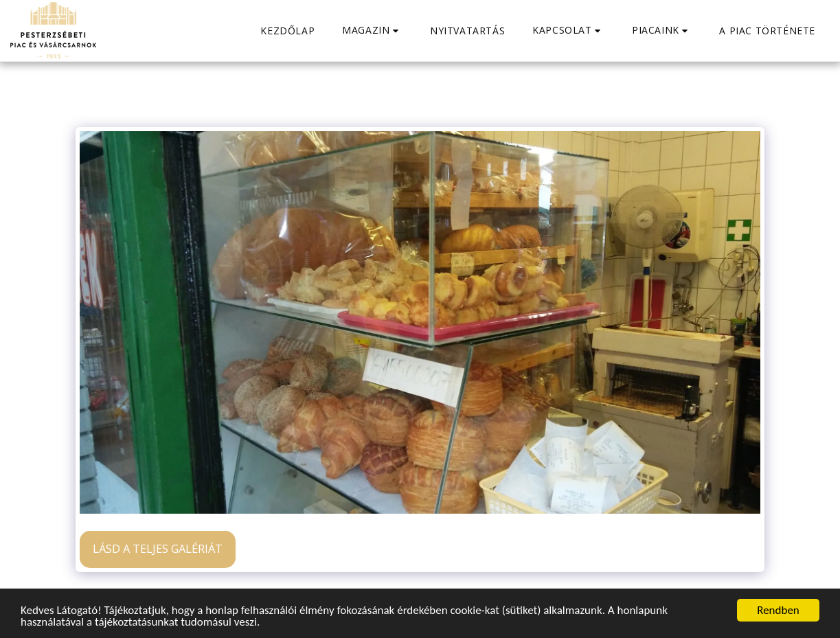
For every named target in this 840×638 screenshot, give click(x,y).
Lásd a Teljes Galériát (158, 548)
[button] (372, 31)
